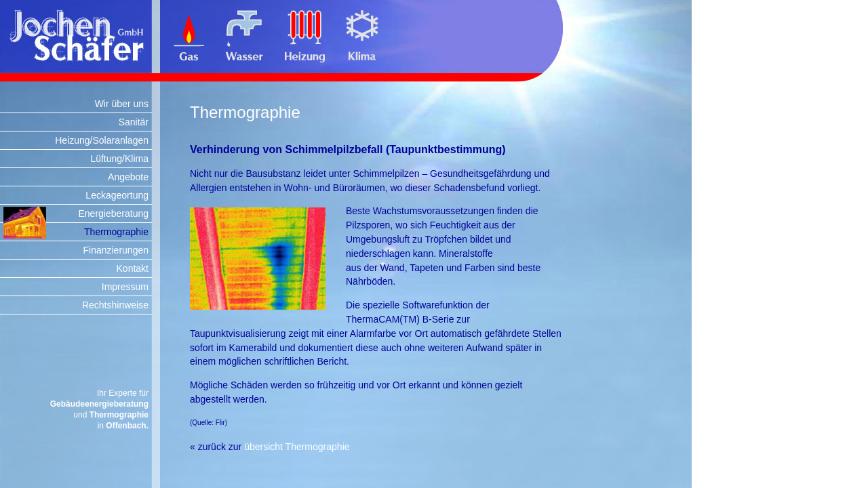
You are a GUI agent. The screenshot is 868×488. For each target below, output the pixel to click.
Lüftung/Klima (119, 159)
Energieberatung (113, 213)
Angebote (128, 177)
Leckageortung (117, 195)
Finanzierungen (116, 250)
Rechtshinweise (115, 305)
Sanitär (134, 122)
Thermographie (116, 232)
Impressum (125, 287)
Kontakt (133, 268)
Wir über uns (122, 104)
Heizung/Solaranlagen (102, 140)
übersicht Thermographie (297, 447)
